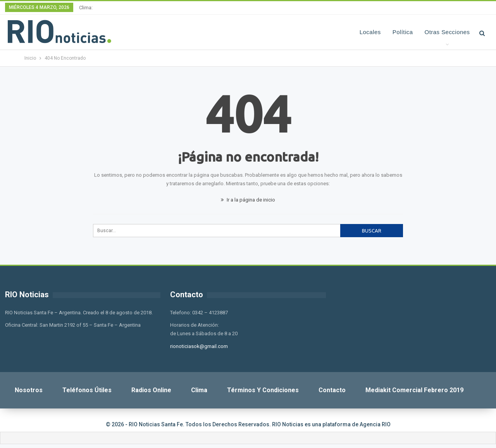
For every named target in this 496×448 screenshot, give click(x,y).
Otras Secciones (447, 32)
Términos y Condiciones (263, 390)
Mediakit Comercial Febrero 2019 (414, 390)
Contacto (332, 390)
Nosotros (29, 390)
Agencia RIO (375, 424)
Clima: (86, 8)
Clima (199, 390)
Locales (370, 32)
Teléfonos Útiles (87, 390)
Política (403, 32)
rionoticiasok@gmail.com (199, 346)
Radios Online (151, 390)
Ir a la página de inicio (248, 200)
